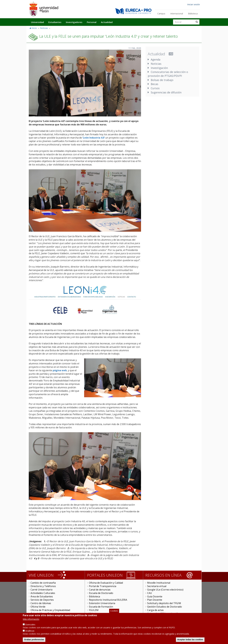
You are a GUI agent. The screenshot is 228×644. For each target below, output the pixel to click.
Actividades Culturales (43, 593)
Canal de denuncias (100, 590)
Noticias (44, 28)
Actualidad (107, 22)
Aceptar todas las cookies (190, 641)
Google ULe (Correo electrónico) (165, 590)
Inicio (34, 28)
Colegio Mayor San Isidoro (45, 614)
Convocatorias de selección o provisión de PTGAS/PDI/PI (168, 74)
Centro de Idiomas (41, 603)
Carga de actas (155, 610)
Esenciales (30, 626)
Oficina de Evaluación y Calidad (106, 583)
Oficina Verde (38, 607)
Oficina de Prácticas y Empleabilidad (50, 610)
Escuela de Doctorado (101, 593)
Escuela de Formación (101, 607)
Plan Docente (155, 600)
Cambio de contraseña (43, 583)
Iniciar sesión (194, 4)
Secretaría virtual (157, 586)
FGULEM (94, 610)
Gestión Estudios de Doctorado (165, 607)
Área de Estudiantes (42, 596)
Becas (154, 84)
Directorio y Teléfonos (43, 586)
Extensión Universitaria (102, 603)
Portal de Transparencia (103, 586)
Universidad (37, 22)
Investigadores (74, 22)
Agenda (156, 59)
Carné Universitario (42, 590)
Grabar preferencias (34, 641)
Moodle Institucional (159, 583)
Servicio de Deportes (42, 600)
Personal (92, 22)
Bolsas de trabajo (162, 80)
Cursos (155, 88)
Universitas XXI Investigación (163, 614)
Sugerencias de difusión (166, 92)
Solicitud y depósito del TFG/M (164, 603)
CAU (150, 593)
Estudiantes (55, 22)
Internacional (177, 14)
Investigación (159, 68)
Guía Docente (155, 596)
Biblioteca (193, 14)
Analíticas (30, 633)
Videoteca (94, 614)
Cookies (114, 613)
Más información (31, 621)
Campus (161, 14)
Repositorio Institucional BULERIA (108, 600)
